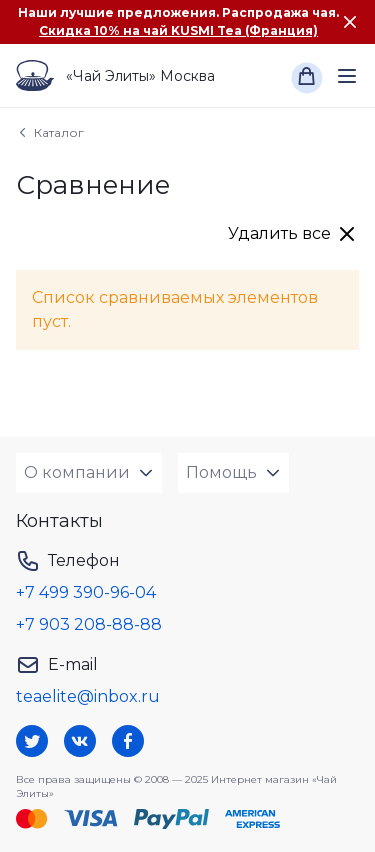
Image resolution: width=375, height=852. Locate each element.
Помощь (221, 472)
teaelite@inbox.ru (88, 696)
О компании (77, 472)
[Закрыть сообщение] (350, 22)
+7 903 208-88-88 (89, 624)
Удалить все (279, 233)
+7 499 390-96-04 (86, 592)
